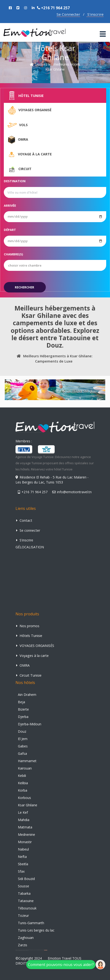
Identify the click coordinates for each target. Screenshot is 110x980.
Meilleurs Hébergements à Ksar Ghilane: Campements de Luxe (54, 359)
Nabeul (23, 849)
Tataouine (26, 901)
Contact (24, 520)
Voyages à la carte (32, 656)
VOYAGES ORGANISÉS (35, 646)
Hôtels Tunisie (29, 636)
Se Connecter (68, 14)
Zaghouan (26, 938)
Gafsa (22, 753)
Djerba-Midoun (30, 724)
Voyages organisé (29, 110)
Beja (21, 702)
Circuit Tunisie (29, 675)
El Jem (23, 739)
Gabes (23, 746)
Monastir (25, 842)
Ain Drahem (27, 695)
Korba (23, 790)
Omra (18, 140)
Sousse (24, 886)
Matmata (25, 827)
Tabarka (24, 893)
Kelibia (23, 783)
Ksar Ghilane (28, 805)
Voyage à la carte (30, 154)
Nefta (22, 857)
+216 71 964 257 (53, 8)
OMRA (23, 665)
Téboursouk (27, 908)
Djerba (23, 717)
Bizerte (23, 709)
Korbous (24, 798)
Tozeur (23, 915)
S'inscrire (95, 14)
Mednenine (26, 834)
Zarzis (23, 945)
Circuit (19, 169)
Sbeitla (23, 864)
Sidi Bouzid (26, 879)
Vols (18, 125)
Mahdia (24, 820)
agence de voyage (46, 950)
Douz (22, 731)
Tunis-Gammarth (31, 923)
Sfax (21, 871)
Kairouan (25, 768)
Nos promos (28, 626)
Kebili (22, 776)
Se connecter (28, 530)
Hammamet (27, 761)
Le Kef (23, 812)
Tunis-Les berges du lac (36, 930)
